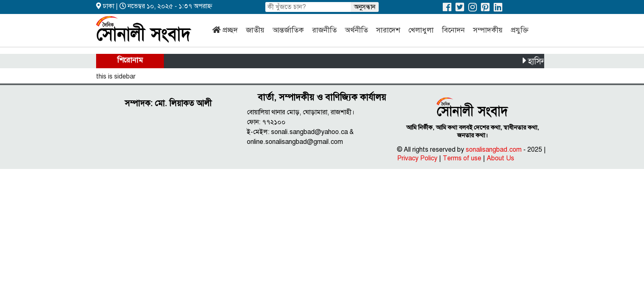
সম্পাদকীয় (488, 30)
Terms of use (462, 158)
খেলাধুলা (421, 30)
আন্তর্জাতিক (288, 30)
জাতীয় (255, 30)
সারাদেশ (388, 30)
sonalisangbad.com (494, 150)
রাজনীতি (324, 30)
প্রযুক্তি (520, 30)
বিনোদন (453, 30)
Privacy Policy (417, 158)
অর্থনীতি (356, 30)
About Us (500, 158)
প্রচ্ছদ (230, 30)
